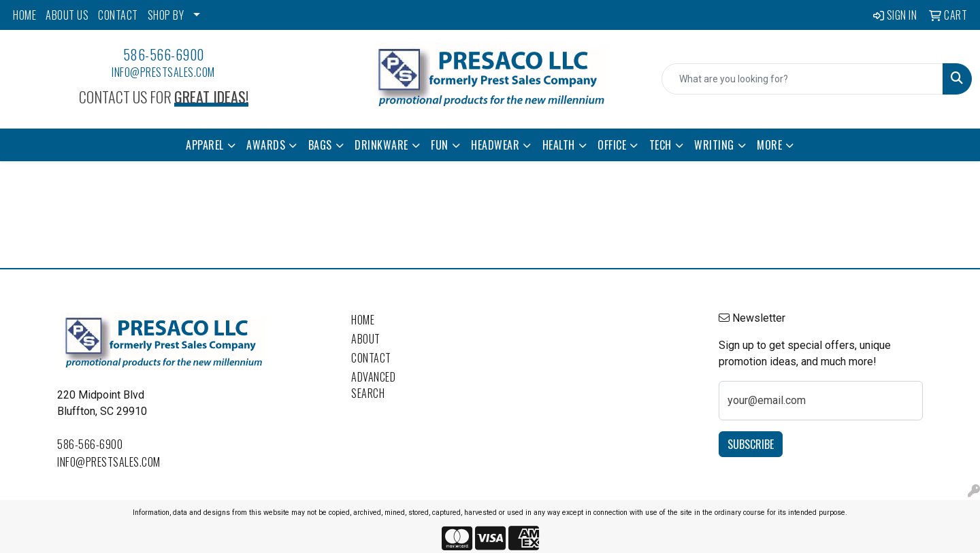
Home (363, 320)
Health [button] (559, 145)
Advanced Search (373, 385)
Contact (371, 358)
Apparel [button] (205, 145)
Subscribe (751, 444)
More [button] (769, 145)
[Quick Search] (802, 79)
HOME (24, 15)
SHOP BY (166, 15)
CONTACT (118, 15)
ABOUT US (67, 15)
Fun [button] (440, 145)
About (366, 339)
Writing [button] (714, 145)
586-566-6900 (164, 54)
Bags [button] (320, 145)
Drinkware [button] (381, 145)
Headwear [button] (495, 145)
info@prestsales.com (163, 72)
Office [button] (612, 145)
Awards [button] (266, 145)
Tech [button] (660, 145)
